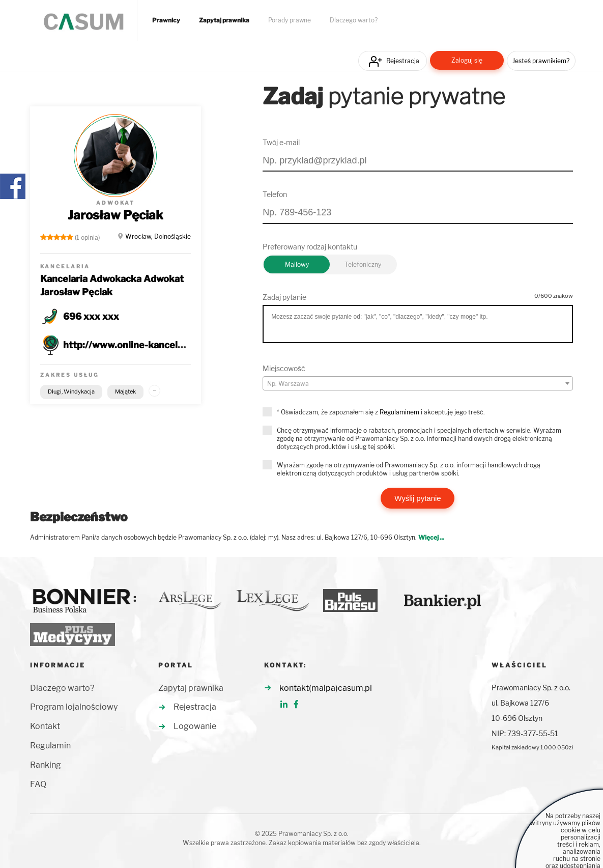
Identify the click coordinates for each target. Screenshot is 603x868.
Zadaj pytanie (284, 297)
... (155, 389)
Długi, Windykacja (71, 391)
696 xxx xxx (91, 316)
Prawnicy (166, 20)
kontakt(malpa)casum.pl (326, 688)
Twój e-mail (281, 142)
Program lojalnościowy (74, 707)
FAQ (38, 784)
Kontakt (45, 726)
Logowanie (195, 726)
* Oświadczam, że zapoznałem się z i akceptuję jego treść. (381, 412)
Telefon (275, 194)
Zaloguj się (467, 60)
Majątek (125, 391)
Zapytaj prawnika (224, 20)
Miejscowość (284, 368)
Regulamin (50, 746)
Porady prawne (290, 20)
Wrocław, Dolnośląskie (158, 236)
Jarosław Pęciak (116, 215)
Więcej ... (431, 537)
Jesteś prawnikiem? (541, 61)
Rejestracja (403, 61)
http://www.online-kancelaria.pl (134, 345)
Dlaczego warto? (354, 20)
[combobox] (418, 383)
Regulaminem (399, 412)
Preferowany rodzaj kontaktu (310, 247)
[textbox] (418, 384)
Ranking (46, 765)
